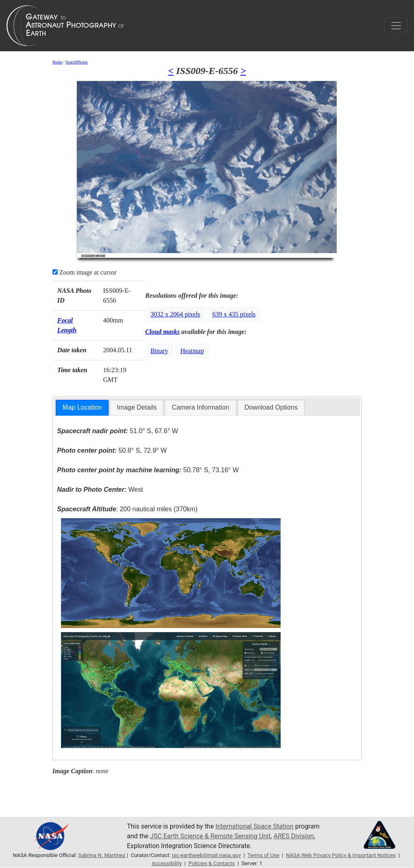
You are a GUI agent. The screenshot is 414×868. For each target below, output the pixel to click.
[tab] (82, 408)
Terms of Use (264, 855)
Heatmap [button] (192, 351)
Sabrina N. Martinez (102, 855)
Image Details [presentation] (137, 407)
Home (57, 62)
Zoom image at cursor (85, 272)
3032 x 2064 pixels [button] (175, 314)
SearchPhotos (76, 62)
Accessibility (167, 863)
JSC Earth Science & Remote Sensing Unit (210, 836)
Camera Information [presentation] (200, 407)
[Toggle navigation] (396, 26)
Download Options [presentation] (271, 407)
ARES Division (294, 836)
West (100, 490)
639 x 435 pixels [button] (234, 314)
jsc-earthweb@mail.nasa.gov (206, 855)
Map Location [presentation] (82, 407)
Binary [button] (159, 351)
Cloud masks (162, 332)
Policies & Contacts (211, 863)
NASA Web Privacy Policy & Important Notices (341, 855)
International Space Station (255, 826)
